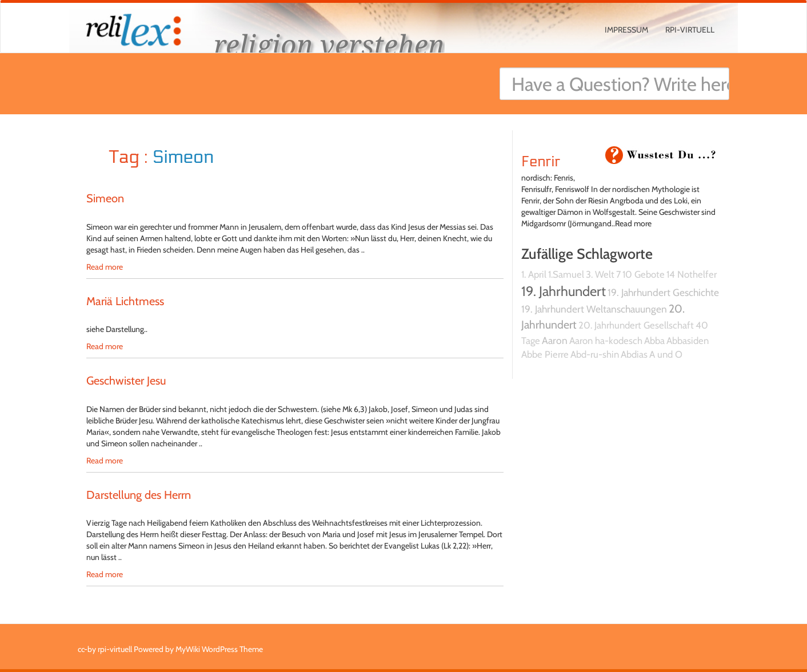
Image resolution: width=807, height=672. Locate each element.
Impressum (626, 30)
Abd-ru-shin (595, 354)
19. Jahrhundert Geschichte (663, 292)
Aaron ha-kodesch (606, 341)
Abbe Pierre (545, 354)
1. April (534, 274)
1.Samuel (566, 274)
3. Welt (600, 274)
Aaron (555, 340)
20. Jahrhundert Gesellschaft (636, 325)
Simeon (105, 198)
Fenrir (541, 162)
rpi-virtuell (690, 30)
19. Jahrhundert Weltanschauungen (594, 309)
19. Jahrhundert (564, 291)
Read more (105, 267)
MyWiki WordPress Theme (219, 649)
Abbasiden (688, 341)
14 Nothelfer (692, 274)
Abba (654, 341)
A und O (666, 354)
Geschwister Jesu (126, 381)
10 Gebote (644, 274)
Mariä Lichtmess (125, 301)
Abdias (634, 354)
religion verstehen (329, 44)
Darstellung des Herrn (139, 495)
